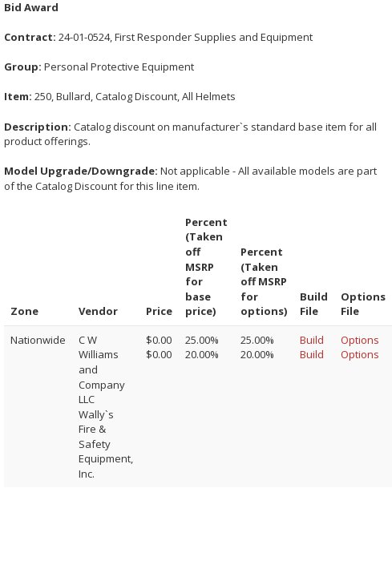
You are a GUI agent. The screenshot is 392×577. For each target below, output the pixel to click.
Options (360, 340)
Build (312, 340)
